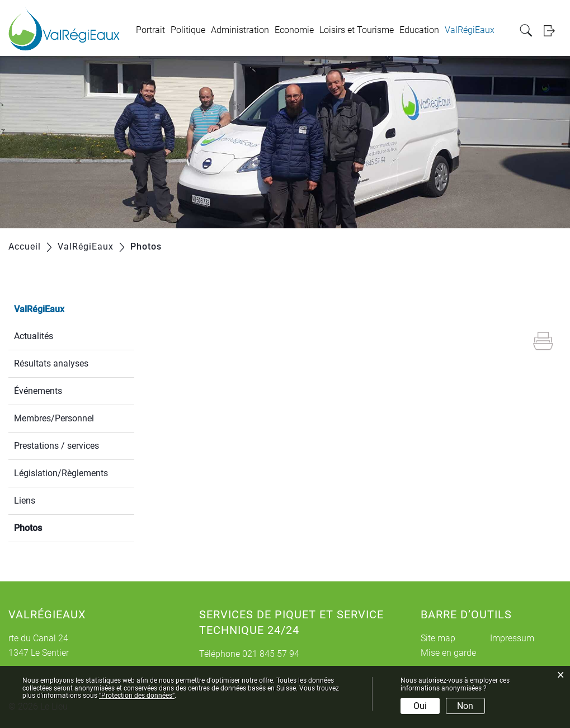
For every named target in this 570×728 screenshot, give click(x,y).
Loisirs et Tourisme (357, 30)
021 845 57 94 (271, 654)
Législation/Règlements (61, 473)
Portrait (150, 30)
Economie (294, 30)
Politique (188, 30)
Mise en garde (448, 653)
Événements (38, 391)
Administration (240, 30)
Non (465, 706)
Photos (55, 527)
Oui (420, 706)
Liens (25, 501)
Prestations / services (56, 446)
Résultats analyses (51, 363)
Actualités (34, 336)
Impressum (512, 638)
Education (419, 30)
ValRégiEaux (470, 30)
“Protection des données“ (137, 696)
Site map (438, 638)
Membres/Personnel (54, 418)
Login (553, 30)
